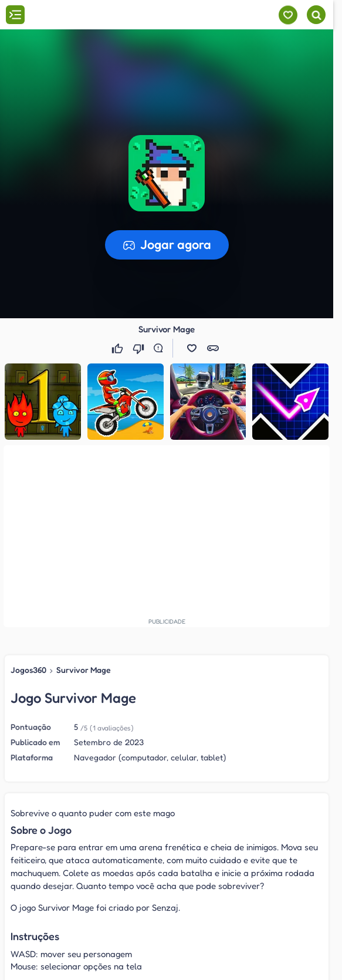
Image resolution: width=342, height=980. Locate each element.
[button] (192, 348)
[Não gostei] (140, 348)
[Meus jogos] (288, 15)
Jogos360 (28, 670)
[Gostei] (118, 348)
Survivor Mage (84, 670)
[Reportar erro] (161, 348)
